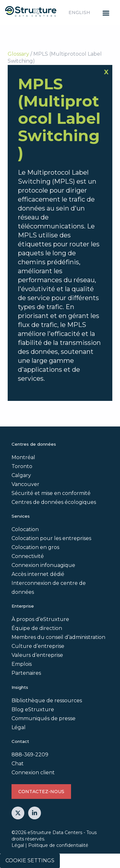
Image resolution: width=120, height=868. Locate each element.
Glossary (18, 54)
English (79, 12)
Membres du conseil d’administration (58, 637)
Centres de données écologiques (54, 502)
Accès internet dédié (38, 574)
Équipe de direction (37, 628)
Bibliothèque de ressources (47, 701)
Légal (19, 727)
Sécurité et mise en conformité (51, 493)
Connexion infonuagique (43, 565)
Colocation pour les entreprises (51, 538)
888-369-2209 (30, 755)
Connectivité (28, 556)
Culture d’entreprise (38, 646)
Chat (18, 764)
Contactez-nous (41, 792)
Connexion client (33, 772)
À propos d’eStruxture (40, 619)
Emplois (22, 664)
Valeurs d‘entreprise (37, 655)
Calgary (21, 475)
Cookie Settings (30, 860)
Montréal (23, 457)
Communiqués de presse (44, 718)
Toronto (22, 466)
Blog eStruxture (33, 709)
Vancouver (25, 484)
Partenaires (26, 673)
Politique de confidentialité (58, 845)
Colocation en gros (35, 547)
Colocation (25, 529)
